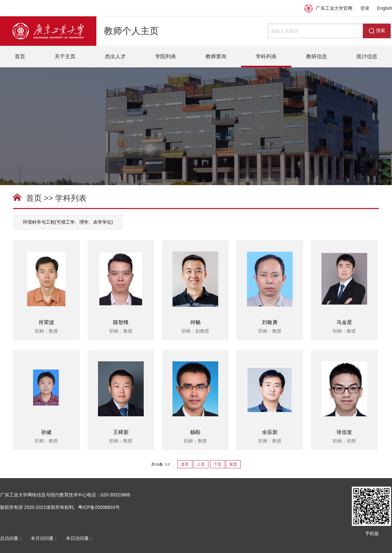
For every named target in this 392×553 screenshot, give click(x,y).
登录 (365, 8)
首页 (20, 56)
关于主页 (65, 56)
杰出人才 (115, 56)
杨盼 (195, 432)
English (384, 8)
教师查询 (216, 56)
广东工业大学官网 (328, 8)
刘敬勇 (270, 322)
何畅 (195, 322)
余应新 (270, 432)
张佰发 (344, 432)
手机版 (372, 533)
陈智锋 (121, 322)
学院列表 (166, 56)
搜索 (377, 31)
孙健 (46, 432)
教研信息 (317, 56)
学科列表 (266, 56)
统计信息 (367, 56)
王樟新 (121, 432)
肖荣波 (46, 322)
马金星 (344, 322)
